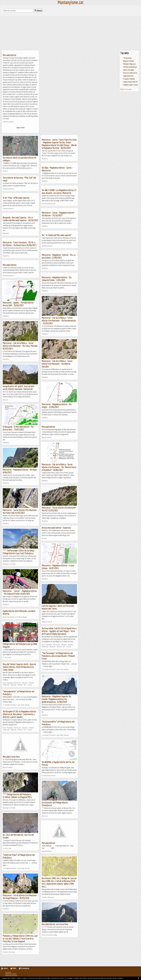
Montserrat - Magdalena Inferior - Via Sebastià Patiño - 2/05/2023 (57, 279)
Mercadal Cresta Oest (11, 757)
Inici (6, 968)
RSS (13, 968)
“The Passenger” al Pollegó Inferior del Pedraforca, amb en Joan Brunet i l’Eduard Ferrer (58, 656)
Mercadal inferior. (10, 265)
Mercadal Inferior (10, 55)
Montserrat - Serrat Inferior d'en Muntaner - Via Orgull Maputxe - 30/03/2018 (20, 897)
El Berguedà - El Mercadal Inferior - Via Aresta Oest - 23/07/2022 (18, 428)
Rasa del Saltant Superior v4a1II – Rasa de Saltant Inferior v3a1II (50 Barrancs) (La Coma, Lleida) (19, 667)
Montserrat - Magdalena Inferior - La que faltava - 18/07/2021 (58, 567)
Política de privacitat (11, 975)
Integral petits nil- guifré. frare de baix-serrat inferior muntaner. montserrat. (19, 388)
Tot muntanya (128, 58)
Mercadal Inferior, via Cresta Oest (55, 924)
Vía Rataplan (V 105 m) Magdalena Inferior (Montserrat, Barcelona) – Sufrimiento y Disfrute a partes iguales (19, 714)
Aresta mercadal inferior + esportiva (56, 528)
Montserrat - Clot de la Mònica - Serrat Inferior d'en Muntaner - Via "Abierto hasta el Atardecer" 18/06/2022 (59, 467)
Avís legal (8, 972)
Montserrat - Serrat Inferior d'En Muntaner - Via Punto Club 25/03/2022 (20, 511)
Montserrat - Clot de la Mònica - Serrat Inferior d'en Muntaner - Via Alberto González (57, 364)
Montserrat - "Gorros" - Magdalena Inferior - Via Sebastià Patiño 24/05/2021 (20, 592)
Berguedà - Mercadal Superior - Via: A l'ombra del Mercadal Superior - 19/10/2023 (20, 219)
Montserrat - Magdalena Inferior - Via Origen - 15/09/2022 (57, 406)
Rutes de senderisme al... (131, 73)
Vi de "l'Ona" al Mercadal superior (16, 198)
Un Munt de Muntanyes (130, 67)
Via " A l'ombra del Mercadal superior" (57, 235)
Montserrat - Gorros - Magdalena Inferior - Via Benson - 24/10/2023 (59, 214)
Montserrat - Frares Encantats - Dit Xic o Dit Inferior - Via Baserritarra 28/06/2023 (19, 244)
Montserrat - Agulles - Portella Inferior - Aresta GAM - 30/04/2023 (19, 304)
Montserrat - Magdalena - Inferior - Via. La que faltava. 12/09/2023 (59, 256)
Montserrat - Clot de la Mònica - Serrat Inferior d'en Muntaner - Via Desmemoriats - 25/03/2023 (59, 321)
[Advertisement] (70, 33)
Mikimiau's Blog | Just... (130, 64)
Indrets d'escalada (129, 70)
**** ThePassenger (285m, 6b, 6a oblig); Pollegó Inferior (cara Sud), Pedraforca (19, 552)
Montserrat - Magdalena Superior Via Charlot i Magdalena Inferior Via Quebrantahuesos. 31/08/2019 (56, 699)
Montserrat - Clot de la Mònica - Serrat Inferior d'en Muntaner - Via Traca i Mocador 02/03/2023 (20, 346)
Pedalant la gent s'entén (131, 85)
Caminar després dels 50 (130, 82)
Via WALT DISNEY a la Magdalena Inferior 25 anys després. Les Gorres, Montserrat (59, 191)
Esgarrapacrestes (128, 76)
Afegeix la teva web (126, 89)
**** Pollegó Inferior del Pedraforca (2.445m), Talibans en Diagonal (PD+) (17, 796)
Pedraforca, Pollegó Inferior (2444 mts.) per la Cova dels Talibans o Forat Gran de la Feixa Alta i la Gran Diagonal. (20, 938)
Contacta (24, 968)
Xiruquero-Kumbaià (129, 79)
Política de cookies (11, 974)
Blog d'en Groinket (129, 61)
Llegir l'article (20, 128)
